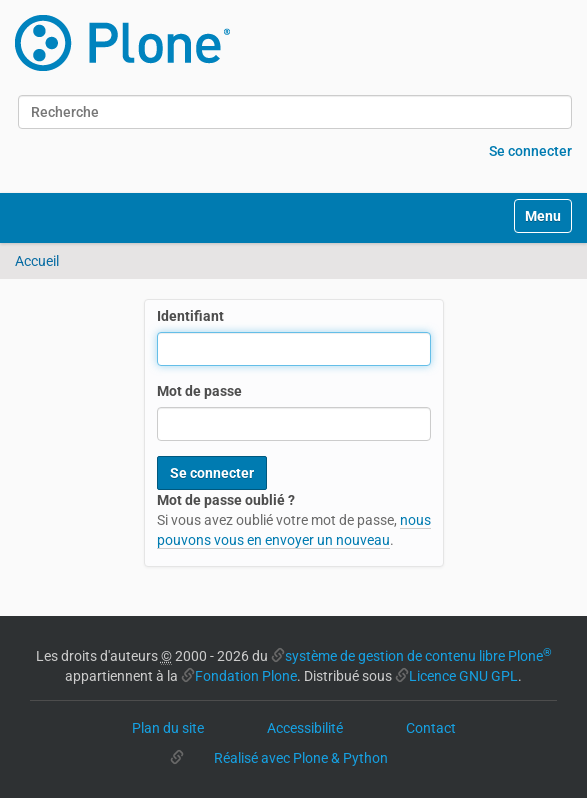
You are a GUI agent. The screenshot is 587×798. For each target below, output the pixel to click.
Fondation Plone (246, 676)
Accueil (37, 261)
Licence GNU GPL (463, 676)
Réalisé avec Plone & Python (301, 758)
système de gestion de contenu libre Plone (418, 656)
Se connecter (530, 151)
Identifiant (190, 316)
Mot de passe (199, 391)
